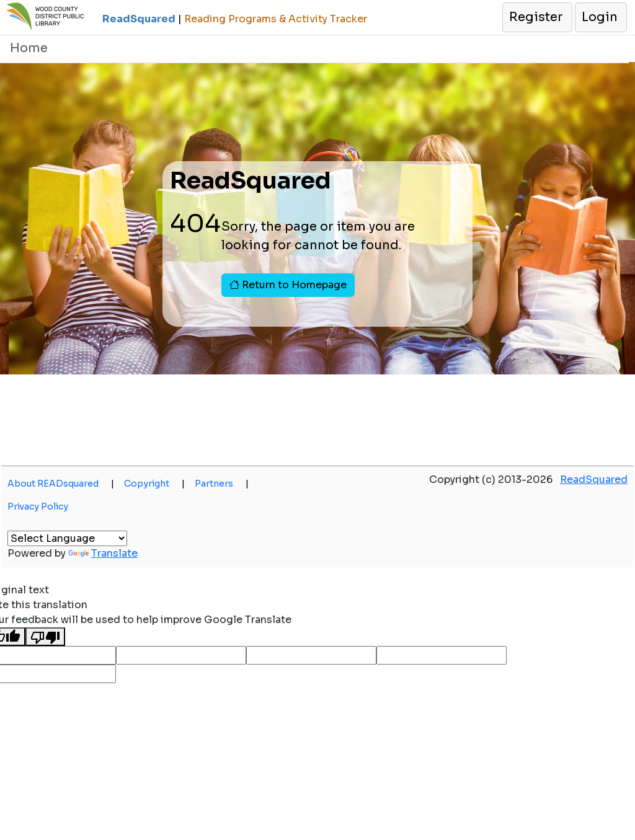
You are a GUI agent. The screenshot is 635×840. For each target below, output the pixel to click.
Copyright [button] (154, 484)
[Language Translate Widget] (67, 538)
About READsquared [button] (61, 484)
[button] (537, 17)
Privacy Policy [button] (38, 506)
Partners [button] (222, 484)
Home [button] (29, 48)
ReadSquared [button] (594, 480)
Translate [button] (103, 553)
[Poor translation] (45, 637)
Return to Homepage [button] (288, 285)
